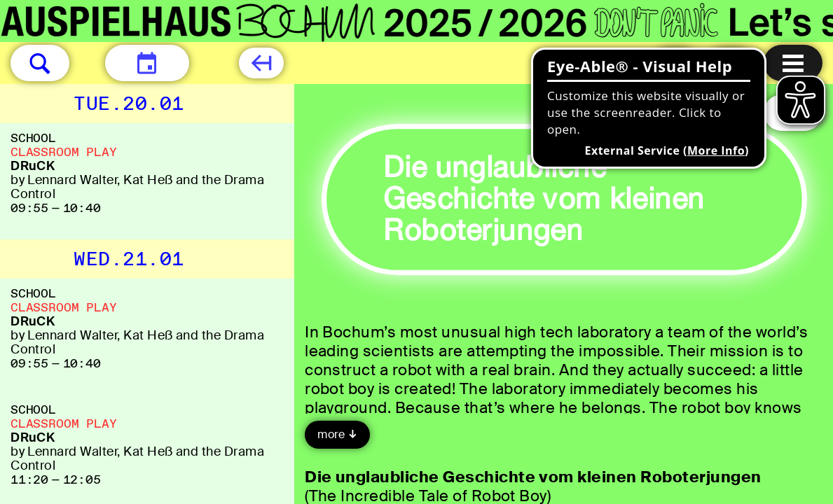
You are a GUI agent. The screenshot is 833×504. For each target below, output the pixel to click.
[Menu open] (793, 63)
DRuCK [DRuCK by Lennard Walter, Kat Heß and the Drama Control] (33, 166)
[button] (40, 63)
